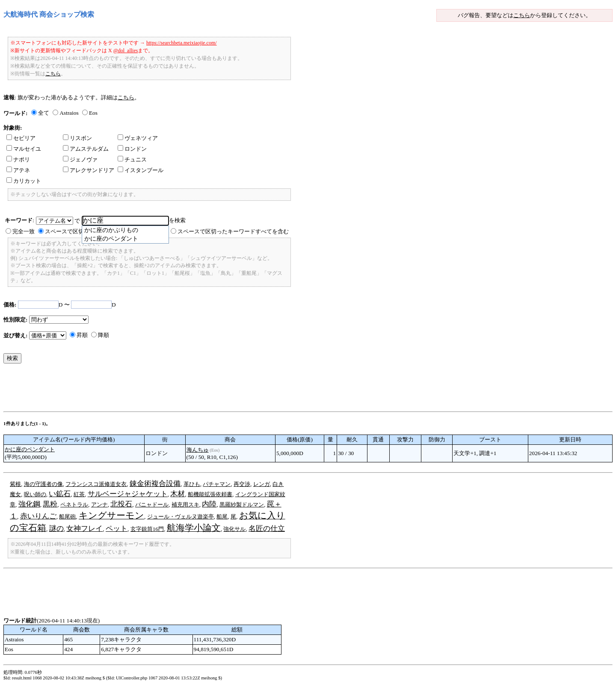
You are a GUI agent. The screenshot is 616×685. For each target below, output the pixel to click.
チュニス (132, 159)
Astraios (69, 113)
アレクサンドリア (89, 170)
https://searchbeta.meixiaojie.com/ (182, 43)
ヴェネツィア (138, 138)
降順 (104, 335)
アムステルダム (86, 149)
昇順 (82, 335)
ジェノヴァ (80, 159)
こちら (522, 15)
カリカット (24, 181)
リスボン (77, 138)
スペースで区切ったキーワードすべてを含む (233, 231)
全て (44, 113)
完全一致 (24, 231)
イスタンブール (141, 170)
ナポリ (18, 159)
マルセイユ (24, 149)
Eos (93, 113)
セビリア (21, 138)
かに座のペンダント (30, 449)
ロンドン (132, 149)
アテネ (18, 170)
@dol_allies (126, 51)
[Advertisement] (159, 390)
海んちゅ (198, 450)
